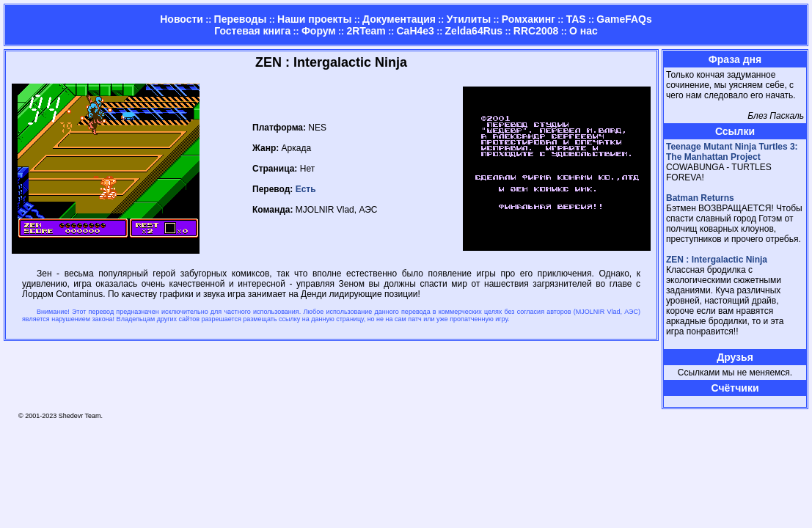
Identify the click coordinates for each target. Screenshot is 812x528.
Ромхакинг (528, 19)
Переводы (241, 19)
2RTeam (366, 31)
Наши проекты (314, 19)
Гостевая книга (252, 31)
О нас (584, 31)
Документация (399, 19)
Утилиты (469, 19)
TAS (576, 19)
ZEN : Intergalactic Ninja (717, 260)
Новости (182, 19)
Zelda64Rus (474, 31)
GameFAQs (624, 19)
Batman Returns (700, 198)
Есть (306, 189)
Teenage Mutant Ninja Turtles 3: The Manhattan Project (732, 152)
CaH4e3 (416, 31)
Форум (319, 31)
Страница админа (692, 401)
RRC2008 (536, 31)
